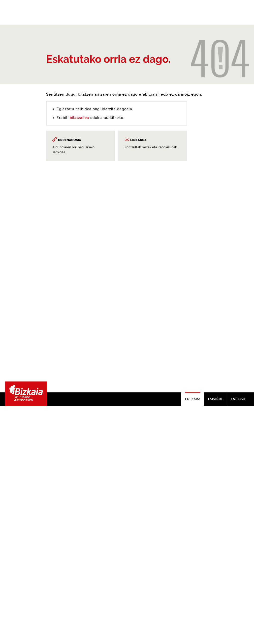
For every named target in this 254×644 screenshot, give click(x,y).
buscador (83, 371)
